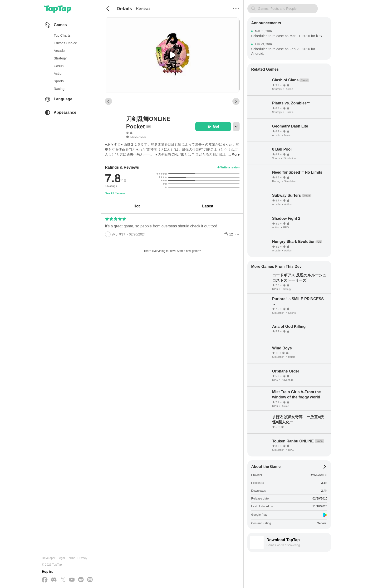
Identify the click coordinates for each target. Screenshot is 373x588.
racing (59, 89)
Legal (61, 558)
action (59, 73)
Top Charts (62, 35)
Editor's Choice (65, 43)
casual (59, 66)
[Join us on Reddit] (81, 580)
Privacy (82, 558)
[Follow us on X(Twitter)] (63, 580)
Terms (71, 558)
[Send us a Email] (90, 580)
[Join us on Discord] (54, 580)
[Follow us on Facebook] (45, 580)
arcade (59, 51)
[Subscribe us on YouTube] (72, 580)
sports (59, 81)
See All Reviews (115, 193)
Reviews (143, 8)
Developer (49, 558)
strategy (60, 58)
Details (124, 9)
